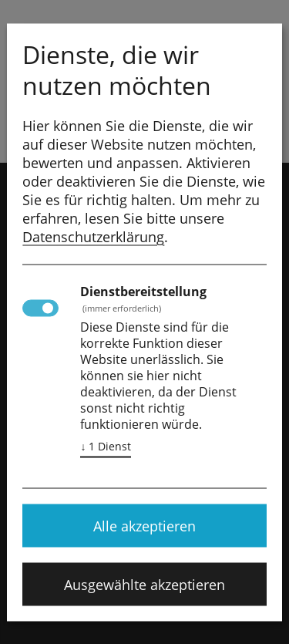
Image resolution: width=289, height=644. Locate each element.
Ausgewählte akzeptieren (144, 584)
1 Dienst (106, 446)
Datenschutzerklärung (93, 236)
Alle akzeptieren (144, 525)
